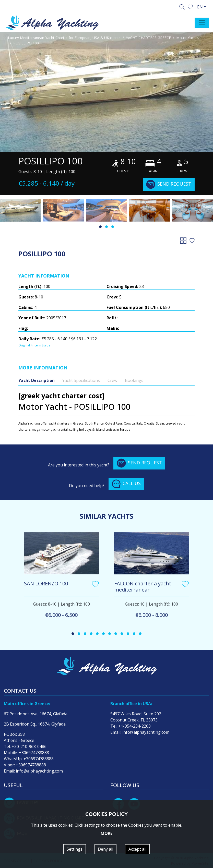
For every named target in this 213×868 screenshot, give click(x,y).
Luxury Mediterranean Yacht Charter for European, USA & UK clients (64, 38)
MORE (107, 833)
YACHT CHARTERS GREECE (148, 38)
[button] (190, 6)
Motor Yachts (187, 38)
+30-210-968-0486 (29, 746)
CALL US (126, 484)
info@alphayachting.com (39, 771)
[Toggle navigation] (202, 23)
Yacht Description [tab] (37, 380)
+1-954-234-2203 (134, 726)
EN (200, 7)
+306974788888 (34, 753)
